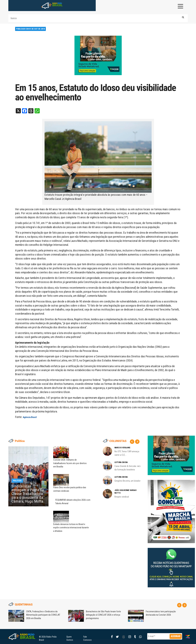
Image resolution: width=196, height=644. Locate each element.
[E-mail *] (165, 636)
